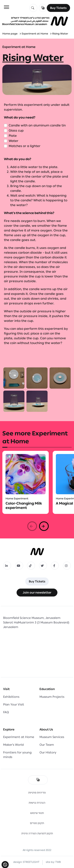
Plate (13, 136)
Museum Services (52, 737)
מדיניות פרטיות (37, 793)
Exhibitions (11, 697)
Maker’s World (13, 745)
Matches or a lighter (25, 146)
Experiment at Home (35, 34)
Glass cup (16, 130)
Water (14, 141)
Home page (10, 34)
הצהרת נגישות (37, 803)
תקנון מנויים (37, 823)
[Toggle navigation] (7, 7)
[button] (44, 526)
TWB (58, 862)
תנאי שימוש (37, 813)
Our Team (47, 745)
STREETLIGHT (31, 862)
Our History (48, 752)
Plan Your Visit (14, 705)
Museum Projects (52, 697)
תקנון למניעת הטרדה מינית (37, 833)
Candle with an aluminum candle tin (37, 125)
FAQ (6, 712)
